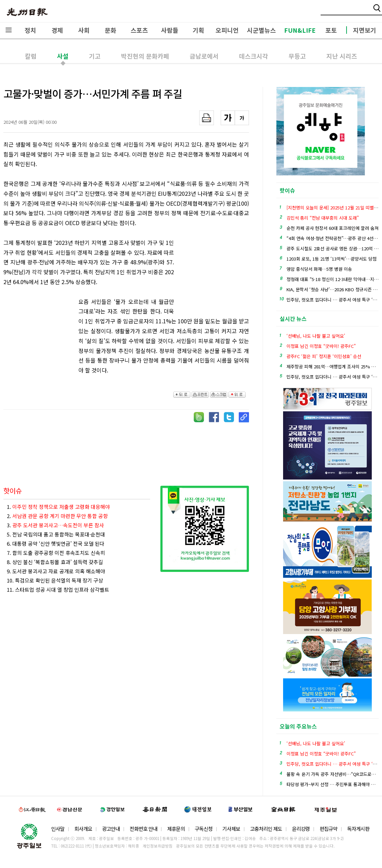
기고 (95, 56)
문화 (111, 30)
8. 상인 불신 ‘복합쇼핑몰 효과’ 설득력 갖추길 (55, 562)
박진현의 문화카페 (145, 56)
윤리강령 (301, 829)
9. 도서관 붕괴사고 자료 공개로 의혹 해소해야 (56, 571)
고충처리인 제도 (266, 829)
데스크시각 (254, 56)
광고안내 (111, 829)
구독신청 (204, 829)
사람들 (170, 30)
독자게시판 (358, 829)
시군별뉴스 (261, 30)
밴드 (325, 12)
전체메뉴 (9, 30)
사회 (84, 30)
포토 (331, 30)
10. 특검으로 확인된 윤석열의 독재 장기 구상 (55, 580)
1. (58, 507)
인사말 (58, 829)
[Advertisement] (215, 275)
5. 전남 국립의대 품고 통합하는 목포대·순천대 (56, 534)
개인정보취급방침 (158, 846)
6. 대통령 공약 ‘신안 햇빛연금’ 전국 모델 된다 (56, 543)
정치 (30, 30)
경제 (57, 30)
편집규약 (328, 829)
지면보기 (365, 30)
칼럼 (31, 56)
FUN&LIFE (300, 30)
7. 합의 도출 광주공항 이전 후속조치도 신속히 (56, 553)
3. (55, 525)
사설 (63, 56)
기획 (199, 30)
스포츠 (139, 30)
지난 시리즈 (342, 56)
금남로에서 (204, 56)
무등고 (297, 56)
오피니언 (227, 30)
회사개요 (83, 829)
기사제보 (231, 829)
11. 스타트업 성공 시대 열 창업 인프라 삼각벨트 (58, 590)
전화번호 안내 (143, 829)
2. (57, 516)
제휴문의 (176, 829)
